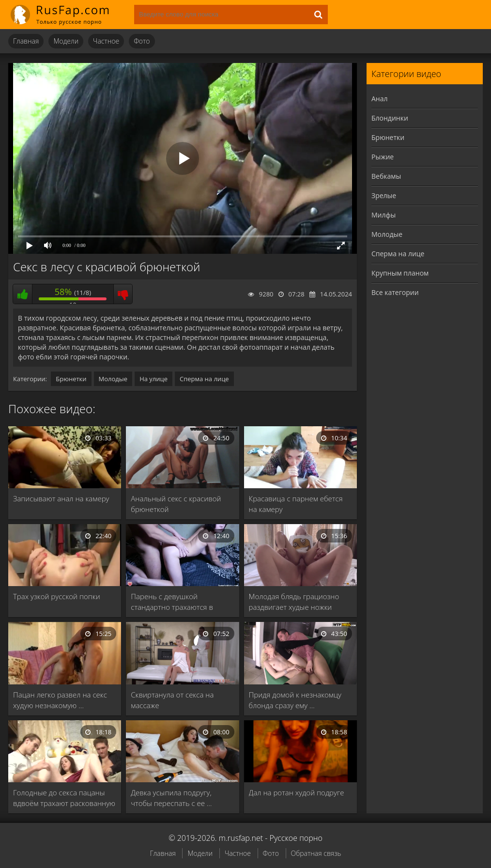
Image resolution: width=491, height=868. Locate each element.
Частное (106, 41)
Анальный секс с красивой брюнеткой (176, 504)
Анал (380, 99)
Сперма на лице (204, 379)
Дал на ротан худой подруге (297, 792)
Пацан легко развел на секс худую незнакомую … (60, 700)
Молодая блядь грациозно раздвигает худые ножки (294, 602)
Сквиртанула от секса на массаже (172, 700)
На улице (153, 379)
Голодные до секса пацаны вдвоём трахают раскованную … (64, 798)
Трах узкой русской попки (57, 596)
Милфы (384, 215)
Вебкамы (386, 176)
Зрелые (384, 195)
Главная (26, 41)
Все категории (395, 292)
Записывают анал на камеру (61, 498)
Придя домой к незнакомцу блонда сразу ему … (295, 700)
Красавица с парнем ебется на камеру (296, 504)
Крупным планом (400, 273)
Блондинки (390, 118)
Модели (66, 41)
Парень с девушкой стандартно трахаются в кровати (172, 602)
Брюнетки (71, 379)
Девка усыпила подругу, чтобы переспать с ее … (171, 798)
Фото (142, 41)
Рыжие (383, 157)
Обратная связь (316, 853)
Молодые (113, 379)
